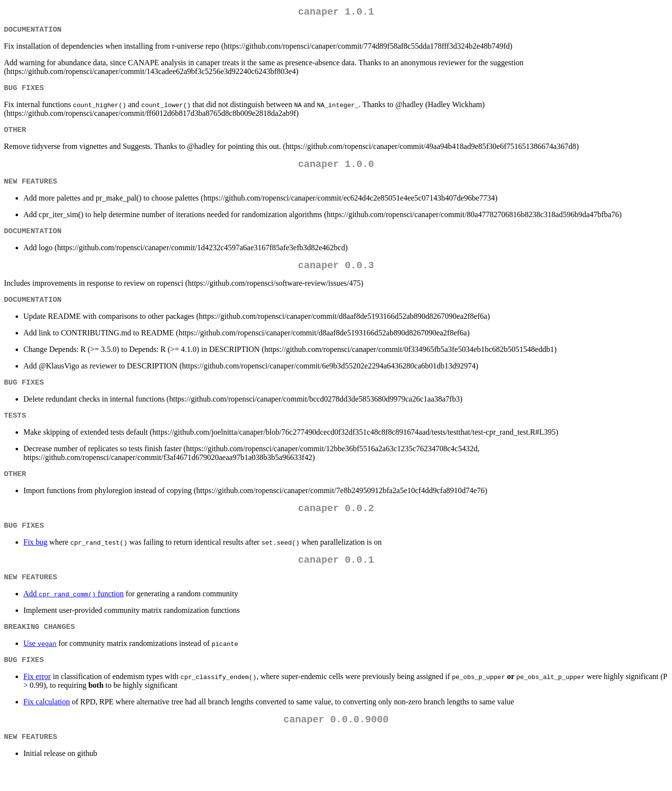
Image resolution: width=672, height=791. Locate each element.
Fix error (37, 699)
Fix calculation (47, 724)
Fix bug (35, 560)
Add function (74, 614)
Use (40, 665)
